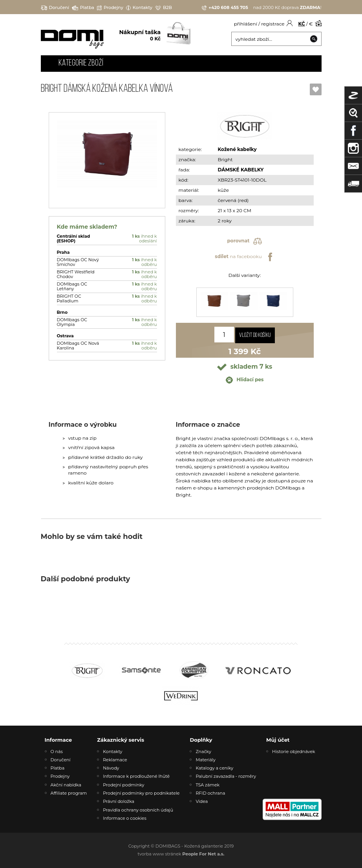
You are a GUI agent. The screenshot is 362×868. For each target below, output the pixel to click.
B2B (164, 8)
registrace (273, 24)
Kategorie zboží (81, 63)
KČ (302, 24)
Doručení (55, 8)
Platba (83, 8)
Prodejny (110, 8)
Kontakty (139, 8)
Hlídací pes (245, 380)
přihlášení (246, 24)
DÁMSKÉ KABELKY (241, 170)
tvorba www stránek (181, 854)
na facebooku (244, 257)
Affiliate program (69, 793)
